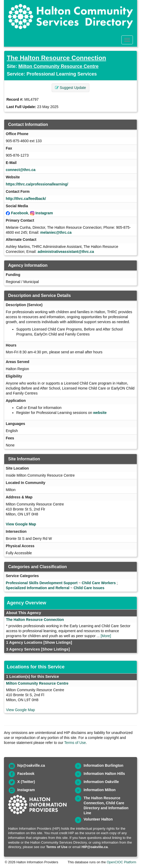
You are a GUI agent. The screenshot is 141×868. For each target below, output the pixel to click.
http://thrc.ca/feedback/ (26, 199)
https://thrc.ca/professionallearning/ (37, 184)
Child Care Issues (89, 588)
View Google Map (21, 524)
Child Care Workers (99, 583)
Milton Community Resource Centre (58, 66)
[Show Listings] (58, 642)
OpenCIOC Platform (121, 862)
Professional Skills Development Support (42, 583)
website (100, 413)
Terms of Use (75, 743)
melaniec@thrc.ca (56, 232)
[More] (106, 636)
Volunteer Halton (98, 819)
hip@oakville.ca (31, 765)
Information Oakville (101, 782)
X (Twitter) (26, 782)
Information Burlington (104, 765)
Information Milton (100, 790)
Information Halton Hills (104, 774)
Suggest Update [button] (70, 88)
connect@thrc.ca (21, 170)
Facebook (20, 213)
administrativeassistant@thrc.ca (66, 252)
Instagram (44, 213)
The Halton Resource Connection (56, 58)
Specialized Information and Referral (38, 588)
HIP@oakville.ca (95, 847)
